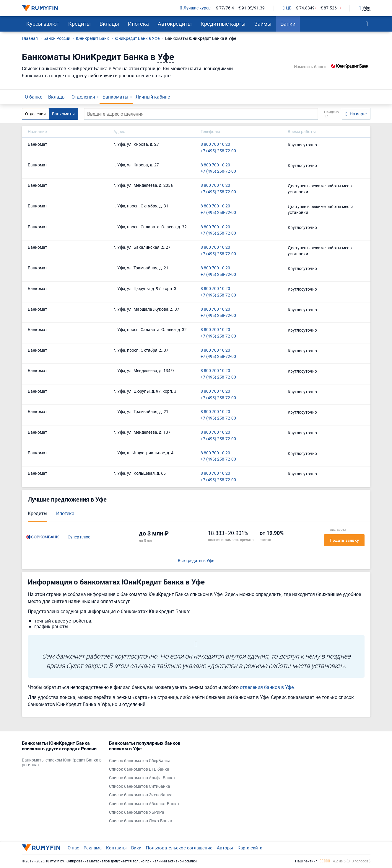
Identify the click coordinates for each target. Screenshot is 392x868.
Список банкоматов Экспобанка (141, 795)
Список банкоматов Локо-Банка (141, 821)
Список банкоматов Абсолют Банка (144, 804)
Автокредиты (175, 24)
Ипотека (138, 24)
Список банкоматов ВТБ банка (139, 769)
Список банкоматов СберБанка (140, 761)
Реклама (93, 848)
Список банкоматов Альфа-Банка (142, 778)
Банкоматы (115, 97)
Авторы (225, 848)
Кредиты (79, 24)
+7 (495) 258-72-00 (218, 151)
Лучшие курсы (196, 8)
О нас (73, 848)
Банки (288, 24)
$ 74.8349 (305, 8)
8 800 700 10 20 (215, 144)
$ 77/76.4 (225, 8)
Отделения (83, 97)
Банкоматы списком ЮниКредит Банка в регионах (62, 763)
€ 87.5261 (330, 8)
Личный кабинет (154, 97)
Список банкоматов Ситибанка (140, 786)
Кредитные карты (223, 24)
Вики (136, 848)
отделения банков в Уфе (267, 687)
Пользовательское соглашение (179, 848)
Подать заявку (344, 540)
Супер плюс (79, 537)
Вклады (109, 24)
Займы (263, 24)
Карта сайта (250, 848)
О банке (34, 97)
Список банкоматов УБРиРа (137, 812)
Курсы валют (43, 24)
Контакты (116, 848)
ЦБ (287, 8)
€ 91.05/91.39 (252, 8)
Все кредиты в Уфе (196, 561)
